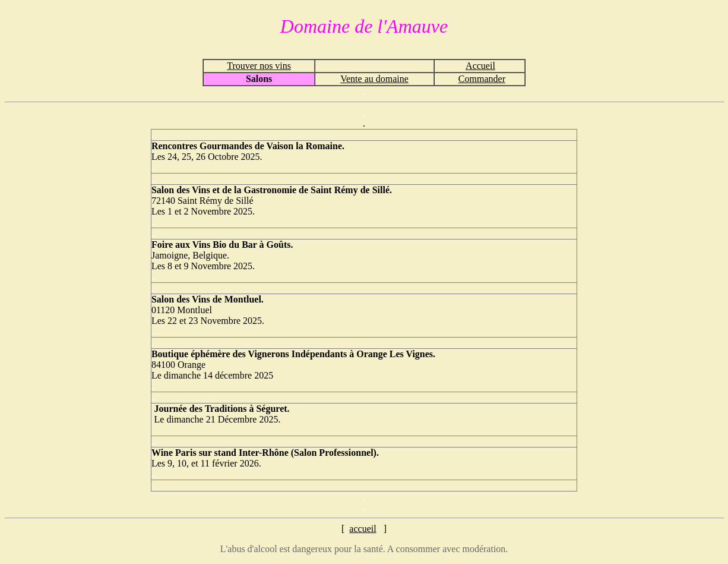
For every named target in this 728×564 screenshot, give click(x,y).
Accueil (480, 66)
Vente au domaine (374, 79)
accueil (363, 529)
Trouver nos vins (259, 66)
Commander (482, 79)
